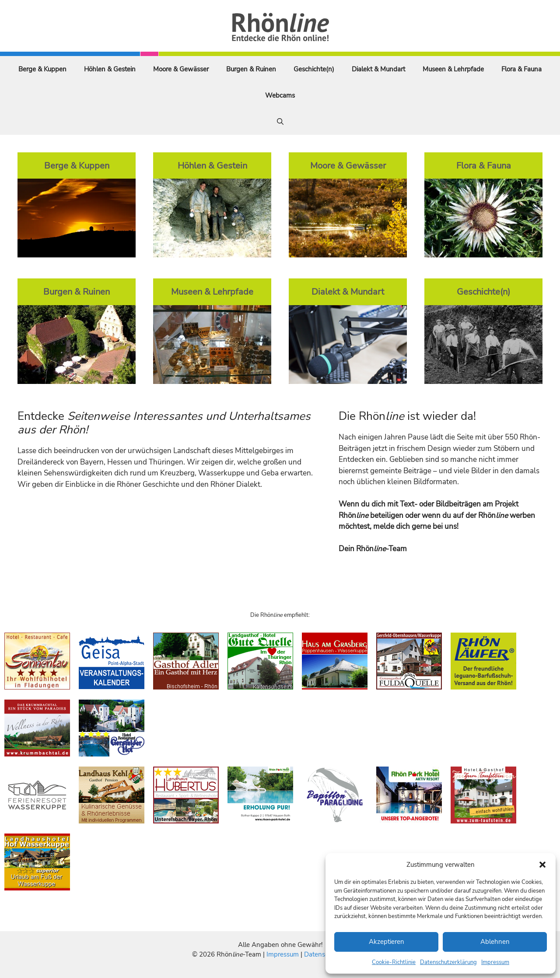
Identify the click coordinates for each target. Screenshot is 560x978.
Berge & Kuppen (42, 69)
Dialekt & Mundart (378, 69)
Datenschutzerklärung (448, 962)
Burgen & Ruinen (251, 69)
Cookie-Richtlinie (394, 962)
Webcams (280, 95)
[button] (542, 865)
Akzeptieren (387, 942)
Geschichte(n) (314, 69)
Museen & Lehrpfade (453, 69)
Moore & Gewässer (181, 69)
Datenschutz (322, 954)
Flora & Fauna (521, 69)
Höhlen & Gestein (110, 69)
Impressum (495, 962)
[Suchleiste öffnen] (280, 122)
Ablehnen (495, 942)
